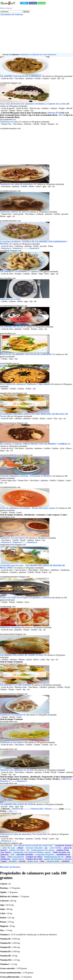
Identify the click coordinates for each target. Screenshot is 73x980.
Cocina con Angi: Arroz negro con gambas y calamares (26, 598)
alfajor (20, 848)
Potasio (48, 809)
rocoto (22, 861)
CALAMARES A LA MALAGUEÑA (16, 685)
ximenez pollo (53, 861)
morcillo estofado (25, 855)
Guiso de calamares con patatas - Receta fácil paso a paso (27, 508)
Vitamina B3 (53, 113)
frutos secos (18, 859)
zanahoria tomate (63, 846)
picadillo (13, 861)
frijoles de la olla (34, 859)
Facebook (33, 3)
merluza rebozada (34, 848)
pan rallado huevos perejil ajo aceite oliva (33, 846)
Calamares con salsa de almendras (17, 184)
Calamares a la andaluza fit (13, 715)
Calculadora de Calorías (12, 14)
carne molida (56, 848)
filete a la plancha (16, 857)
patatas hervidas (17, 850)
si (28, 850)
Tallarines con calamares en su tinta (17, 770)
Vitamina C (18, 248)
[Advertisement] (36, 35)
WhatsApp (41, 3)
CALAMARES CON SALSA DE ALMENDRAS (21, 76)
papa (4, 861)
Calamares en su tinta (10, 299)
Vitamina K (34, 248)
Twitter (24, 3)
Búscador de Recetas (10, 867)
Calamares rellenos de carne (14, 212)
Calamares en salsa (9, 122)
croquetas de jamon (45, 855)
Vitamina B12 (37, 809)
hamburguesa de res (54, 857)
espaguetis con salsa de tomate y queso (32, 852)
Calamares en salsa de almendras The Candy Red (23, 834)
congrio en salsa (34, 857)
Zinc (61, 115)
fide (12, 855)
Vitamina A (6, 248)
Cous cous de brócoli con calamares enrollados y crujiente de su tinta (33, 104)
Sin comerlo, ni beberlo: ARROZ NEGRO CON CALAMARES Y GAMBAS (34, 444)
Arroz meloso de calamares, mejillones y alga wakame (25, 384)
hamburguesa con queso (43, 850)
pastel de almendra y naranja (58, 859)
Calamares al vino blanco (12, 742)
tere (42, 861)
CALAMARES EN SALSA (12, 327)
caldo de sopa (8, 848)
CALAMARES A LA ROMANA (14, 271)
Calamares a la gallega (11, 627)
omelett (65, 861)
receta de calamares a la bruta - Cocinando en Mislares (26, 476)
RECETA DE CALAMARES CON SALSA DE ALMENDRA (26, 354)
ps (46, 848)
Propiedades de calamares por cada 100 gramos (38, 55)
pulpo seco (33, 861)
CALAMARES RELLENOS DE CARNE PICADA (21, 655)
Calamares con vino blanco (13, 538)
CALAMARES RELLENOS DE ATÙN (17, 804)
